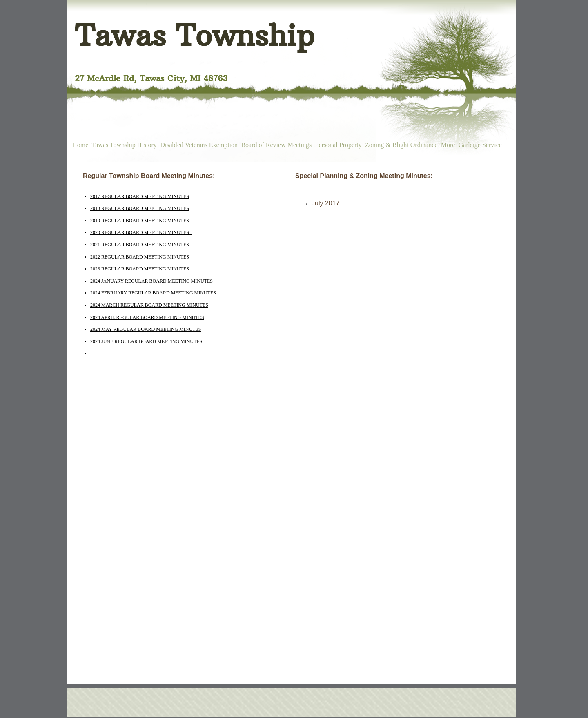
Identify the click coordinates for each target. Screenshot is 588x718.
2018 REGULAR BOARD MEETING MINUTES (140, 208)
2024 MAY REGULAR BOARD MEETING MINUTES (146, 329)
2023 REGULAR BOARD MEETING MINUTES (140, 269)
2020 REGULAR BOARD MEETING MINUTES (141, 232)
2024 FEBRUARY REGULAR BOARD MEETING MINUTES (153, 293)
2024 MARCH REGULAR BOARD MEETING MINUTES (149, 305)
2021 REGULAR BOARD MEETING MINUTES (140, 245)
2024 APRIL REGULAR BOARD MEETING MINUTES (147, 317)
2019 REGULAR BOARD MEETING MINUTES (140, 221)
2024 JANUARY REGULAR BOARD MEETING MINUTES (151, 281)
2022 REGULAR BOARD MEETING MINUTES (140, 257)
